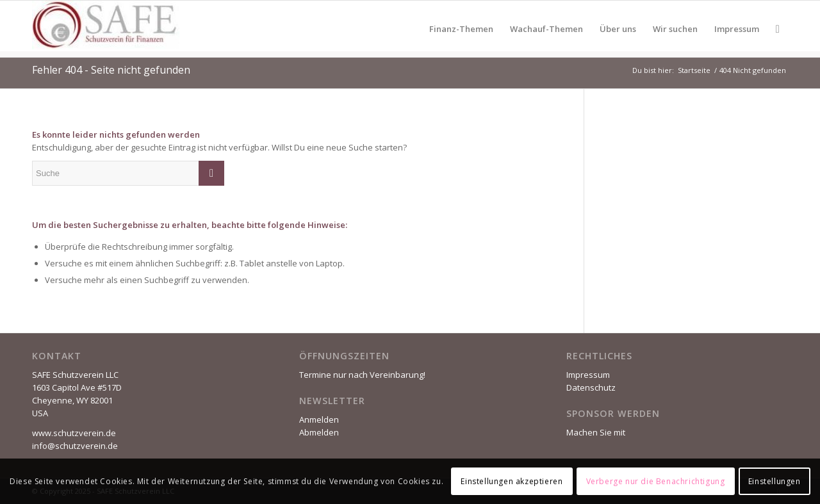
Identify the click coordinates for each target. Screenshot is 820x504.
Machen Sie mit (596, 432)
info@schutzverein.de (75, 446)
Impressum (588, 375)
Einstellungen (775, 481)
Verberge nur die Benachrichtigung (656, 481)
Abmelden (319, 432)
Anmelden (319, 419)
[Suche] (778, 29)
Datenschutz (591, 387)
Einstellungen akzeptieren (512, 481)
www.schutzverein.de (74, 433)
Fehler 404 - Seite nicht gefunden (111, 70)
